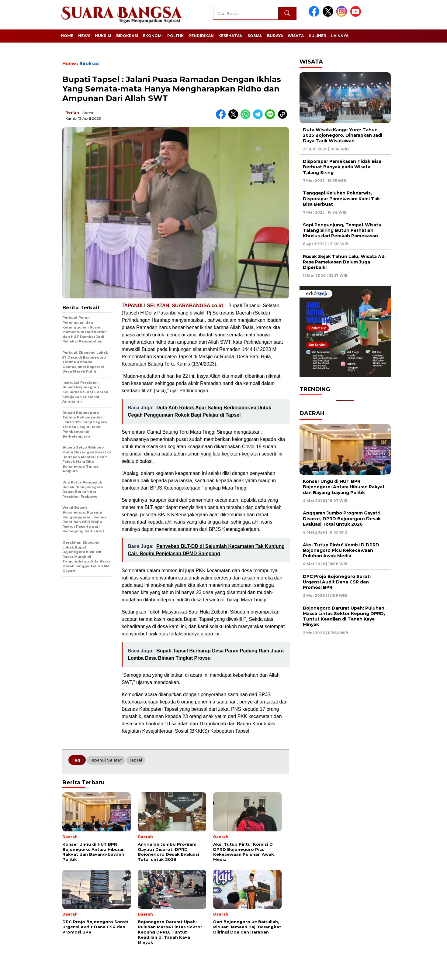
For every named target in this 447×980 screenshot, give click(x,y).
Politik (175, 36)
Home (67, 36)
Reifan (72, 113)
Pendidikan (201, 36)
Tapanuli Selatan (106, 760)
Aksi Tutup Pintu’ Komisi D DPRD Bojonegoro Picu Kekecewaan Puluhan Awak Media (341, 550)
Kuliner (317, 36)
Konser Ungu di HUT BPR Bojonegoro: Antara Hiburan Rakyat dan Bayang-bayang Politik (344, 487)
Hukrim (103, 36)
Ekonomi (153, 36)
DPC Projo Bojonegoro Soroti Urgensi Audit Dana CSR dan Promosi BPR (337, 582)
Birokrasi (127, 36)
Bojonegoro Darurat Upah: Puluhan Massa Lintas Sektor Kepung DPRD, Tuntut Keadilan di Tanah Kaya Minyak (344, 616)
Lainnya (340, 36)
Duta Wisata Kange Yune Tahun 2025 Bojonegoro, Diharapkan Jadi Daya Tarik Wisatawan (343, 135)
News (84, 36)
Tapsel (136, 760)
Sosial (255, 36)
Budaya (275, 36)
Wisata (296, 36)
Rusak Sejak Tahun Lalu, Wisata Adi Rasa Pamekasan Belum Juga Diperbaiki (344, 262)
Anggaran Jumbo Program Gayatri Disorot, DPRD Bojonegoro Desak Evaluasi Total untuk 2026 (342, 518)
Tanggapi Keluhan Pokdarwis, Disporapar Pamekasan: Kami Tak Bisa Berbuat (341, 198)
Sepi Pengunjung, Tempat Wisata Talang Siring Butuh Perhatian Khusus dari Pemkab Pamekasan (342, 230)
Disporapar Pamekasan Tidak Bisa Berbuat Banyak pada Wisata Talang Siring (342, 167)
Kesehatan (230, 36)
